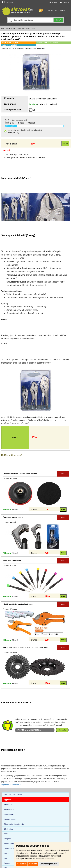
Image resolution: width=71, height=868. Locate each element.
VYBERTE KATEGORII (13, 795)
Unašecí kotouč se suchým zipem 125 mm (20, 474)
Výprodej (8, 800)
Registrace (54, 2)
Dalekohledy (9, 814)
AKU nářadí (9, 805)
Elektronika (8, 829)
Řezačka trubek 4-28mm (13, 517)
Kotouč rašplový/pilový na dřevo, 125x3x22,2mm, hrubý (26, 647)
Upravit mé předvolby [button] (49, 864)
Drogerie (7, 839)
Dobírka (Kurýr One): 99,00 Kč (18, 155)
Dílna (13, 28)
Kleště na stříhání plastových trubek (18, 604)
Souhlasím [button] (22, 864)
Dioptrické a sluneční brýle (14, 824)
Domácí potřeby (10, 819)
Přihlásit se (64, 2)
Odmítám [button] (33, 864)
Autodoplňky (9, 809)
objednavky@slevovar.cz (11, 784)
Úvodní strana (7, 2)
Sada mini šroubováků (12, 561)
